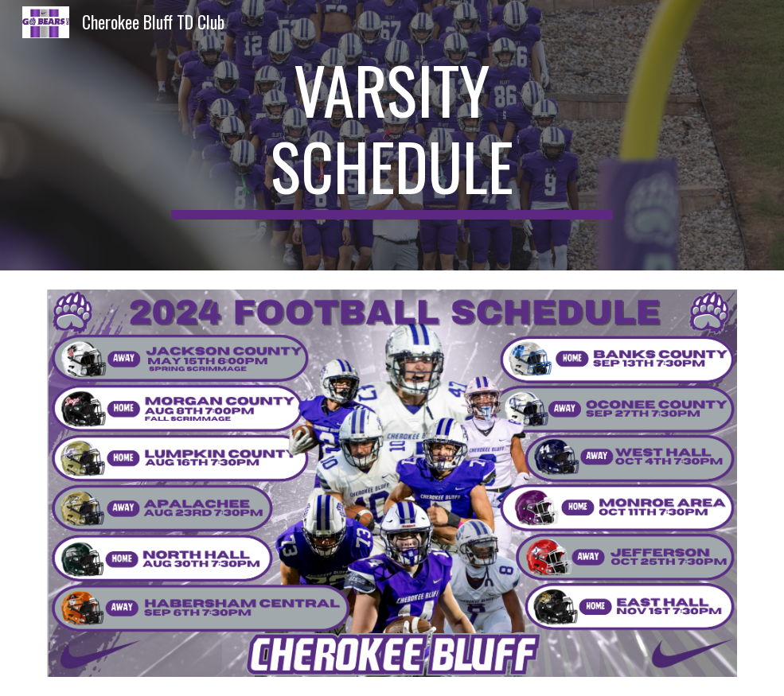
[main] (392, 135)
